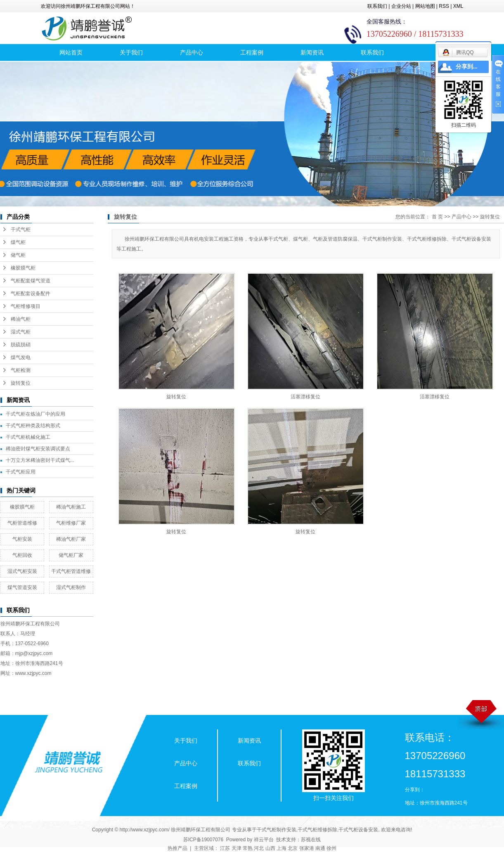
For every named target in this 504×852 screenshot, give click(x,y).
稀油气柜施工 (71, 507)
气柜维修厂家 (71, 523)
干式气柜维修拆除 (317, 830)
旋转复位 (21, 383)
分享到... (467, 67)
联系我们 (377, 6)
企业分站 (401, 6)
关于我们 (131, 52)
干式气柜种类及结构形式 (33, 426)
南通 (320, 848)
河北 (259, 848)
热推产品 (177, 848)
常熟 (248, 848)
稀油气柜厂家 (71, 539)
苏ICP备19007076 (203, 840)
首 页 (437, 217)
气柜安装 (22, 539)
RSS (444, 6)
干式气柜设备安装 (358, 830)
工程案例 (252, 52)
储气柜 (18, 255)
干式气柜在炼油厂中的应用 (35, 414)
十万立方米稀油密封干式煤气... (40, 460)
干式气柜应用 (21, 472)
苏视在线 (311, 840)
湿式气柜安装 (22, 571)
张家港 (307, 848)
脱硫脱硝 (21, 345)
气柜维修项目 (26, 306)
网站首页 (71, 52)
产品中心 (192, 52)
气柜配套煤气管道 (31, 281)
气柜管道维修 (22, 523)
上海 (282, 848)
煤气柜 (18, 242)
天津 (237, 848)
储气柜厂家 (71, 555)
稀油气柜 (21, 319)
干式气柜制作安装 (277, 830)
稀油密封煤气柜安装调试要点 (38, 449)
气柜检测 (21, 370)
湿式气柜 (21, 332)
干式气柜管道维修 (71, 571)
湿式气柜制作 (71, 587)
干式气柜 (21, 230)
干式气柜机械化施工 (28, 437)
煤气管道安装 (22, 587)
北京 (293, 848)
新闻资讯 (312, 52)
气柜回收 (22, 555)
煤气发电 (21, 357)
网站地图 (425, 6)
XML (458, 6)
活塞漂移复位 (305, 397)
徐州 (331, 848)
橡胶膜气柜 (23, 268)
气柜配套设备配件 (31, 293)
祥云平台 (264, 840)
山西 (270, 848)
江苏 (225, 848)
